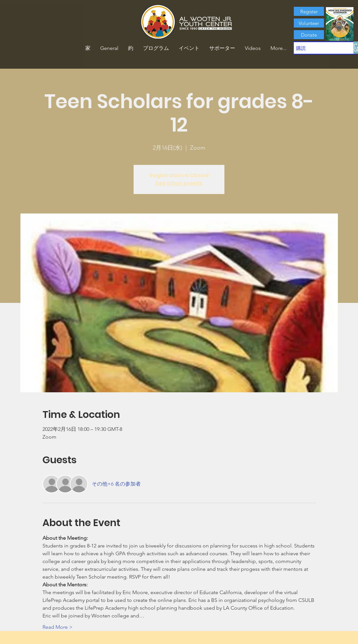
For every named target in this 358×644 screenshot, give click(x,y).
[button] (131, 48)
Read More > (58, 627)
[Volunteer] (309, 23)
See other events (179, 183)
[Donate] (309, 35)
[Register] (309, 11)
